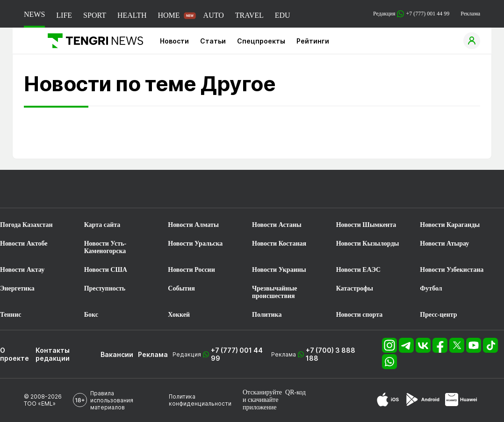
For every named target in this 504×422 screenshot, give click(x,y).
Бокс (91, 315)
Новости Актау (22, 270)
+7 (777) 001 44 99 (237, 354)
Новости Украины (279, 270)
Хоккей (179, 315)
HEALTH (132, 15)
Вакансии (117, 354)
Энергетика (17, 288)
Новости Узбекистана (452, 270)
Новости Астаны (277, 225)
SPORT (95, 15)
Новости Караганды (450, 225)
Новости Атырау (444, 244)
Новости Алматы (193, 225)
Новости (174, 41)
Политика (267, 315)
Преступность (105, 288)
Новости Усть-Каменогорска (105, 247)
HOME (169, 15)
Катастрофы (355, 288)
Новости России (191, 270)
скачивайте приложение (260, 404)
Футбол (431, 288)
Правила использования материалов (112, 400)
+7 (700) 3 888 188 (331, 354)
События (181, 288)
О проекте (14, 354)
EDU (283, 15)
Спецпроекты (261, 41)
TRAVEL (249, 15)
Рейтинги (313, 41)
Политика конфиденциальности (200, 400)
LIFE (64, 15)
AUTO (214, 15)
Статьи (213, 41)
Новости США (106, 270)
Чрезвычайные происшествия (275, 292)
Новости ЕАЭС (358, 270)
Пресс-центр (438, 315)
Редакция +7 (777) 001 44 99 (411, 14)
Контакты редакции (53, 354)
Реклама (470, 14)
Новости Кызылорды (368, 244)
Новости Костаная (279, 244)
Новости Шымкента (366, 225)
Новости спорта (360, 315)
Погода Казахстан (26, 225)
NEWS (34, 14)
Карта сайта (102, 225)
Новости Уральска (195, 244)
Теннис (11, 315)
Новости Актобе (24, 244)
